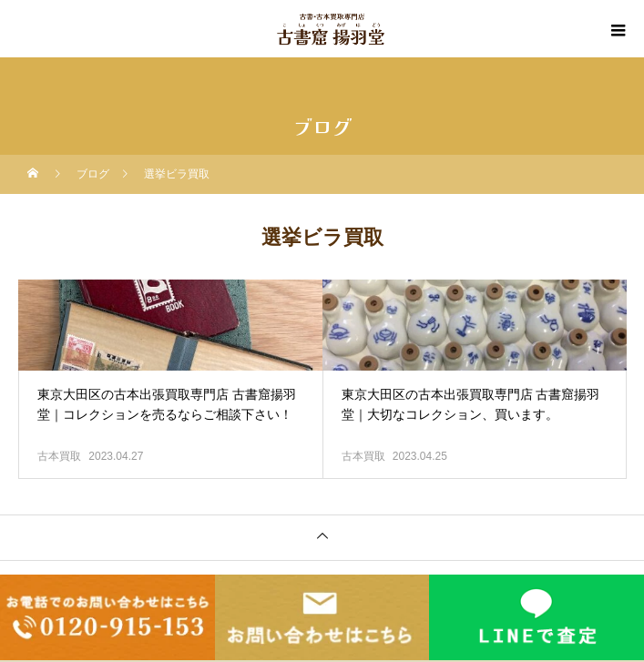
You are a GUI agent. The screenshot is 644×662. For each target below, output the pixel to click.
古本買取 (59, 456)
